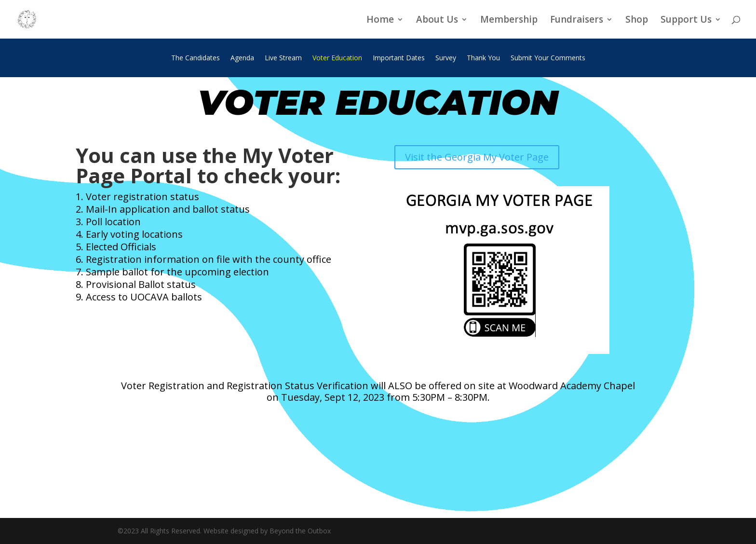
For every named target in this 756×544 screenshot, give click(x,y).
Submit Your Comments (548, 58)
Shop (637, 21)
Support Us (686, 21)
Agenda (242, 58)
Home (380, 21)
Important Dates (399, 58)
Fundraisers (577, 21)
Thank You (483, 58)
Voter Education (337, 58)
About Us (437, 21)
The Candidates (196, 58)
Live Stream (283, 58)
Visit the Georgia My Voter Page (477, 157)
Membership (509, 21)
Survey (446, 58)
